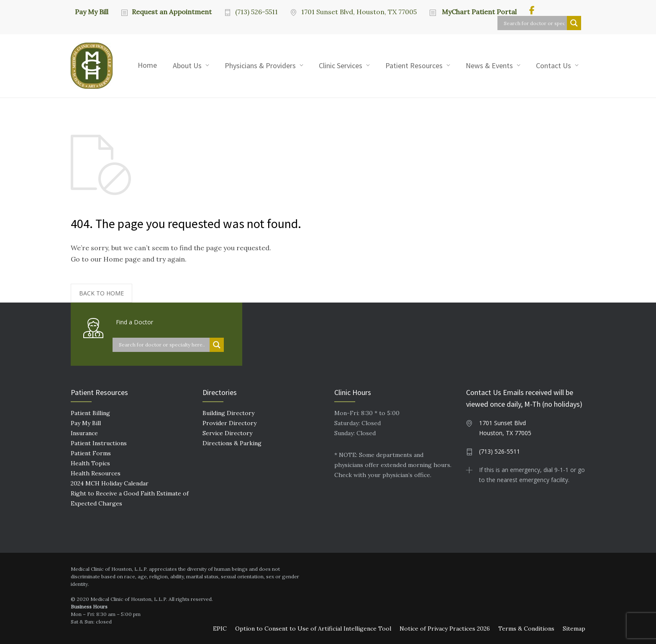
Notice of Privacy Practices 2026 (445, 629)
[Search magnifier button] (574, 23)
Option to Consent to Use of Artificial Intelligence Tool (313, 629)
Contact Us (553, 65)
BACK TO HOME (101, 293)
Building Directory (228, 413)
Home (147, 65)
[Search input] (534, 23)
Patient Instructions (99, 443)
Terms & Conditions (526, 629)
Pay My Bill (92, 11)
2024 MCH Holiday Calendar (110, 483)
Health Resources (96, 473)
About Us (187, 65)
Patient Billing (90, 413)
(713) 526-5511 (256, 12)
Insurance (84, 433)
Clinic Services (341, 65)
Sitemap (574, 629)
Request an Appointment (172, 12)
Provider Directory (229, 423)
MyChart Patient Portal (478, 12)
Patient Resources (414, 65)
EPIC (220, 629)
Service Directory (227, 433)
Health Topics (90, 463)
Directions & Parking (232, 443)
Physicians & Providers (260, 65)
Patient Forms (91, 453)
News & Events (489, 65)
